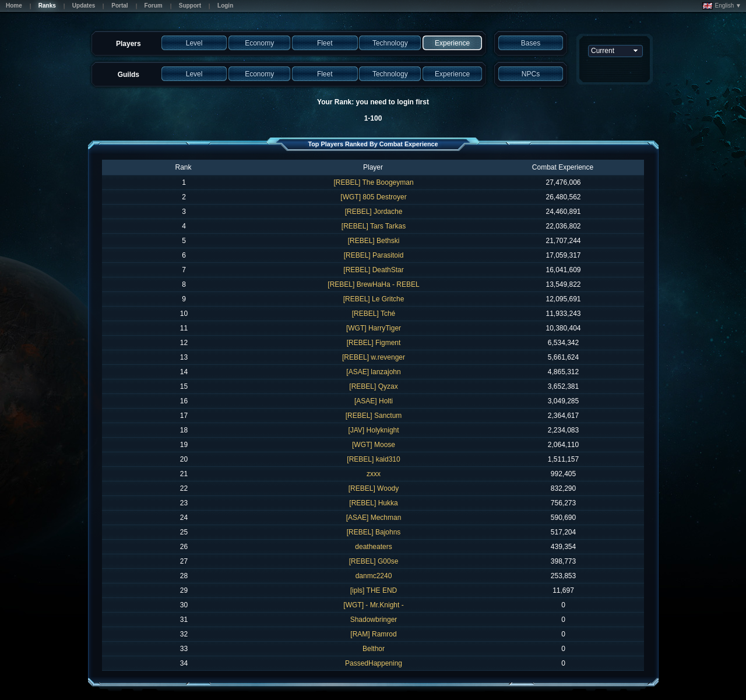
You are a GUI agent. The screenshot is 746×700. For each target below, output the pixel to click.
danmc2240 (374, 576)
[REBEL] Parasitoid (374, 255)
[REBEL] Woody (374, 488)
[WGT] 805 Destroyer (373, 197)
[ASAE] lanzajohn (373, 372)
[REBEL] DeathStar (373, 270)
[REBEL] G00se (374, 561)
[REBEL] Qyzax (373, 386)
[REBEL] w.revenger (374, 357)
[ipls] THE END (374, 590)
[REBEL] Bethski (374, 241)
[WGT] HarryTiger (374, 328)
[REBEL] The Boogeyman (373, 182)
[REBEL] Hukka (373, 503)
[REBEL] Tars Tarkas (374, 226)
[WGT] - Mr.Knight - (373, 605)
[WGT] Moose (374, 445)
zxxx (374, 474)
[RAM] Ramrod (373, 634)
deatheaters (373, 547)
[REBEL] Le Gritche (374, 299)
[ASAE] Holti (374, 401)
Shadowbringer (374, 620)
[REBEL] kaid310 (373, 459)
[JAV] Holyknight (373, 430)
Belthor (374, 649)
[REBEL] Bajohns (374, 532)
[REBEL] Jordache (374, 212)
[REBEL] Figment (374, 343)
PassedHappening (374, 663)
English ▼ (722, 6)
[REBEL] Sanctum (374, 416)
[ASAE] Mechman (374, 518)
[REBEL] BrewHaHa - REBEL (373, 284)
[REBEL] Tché (374, 314)
